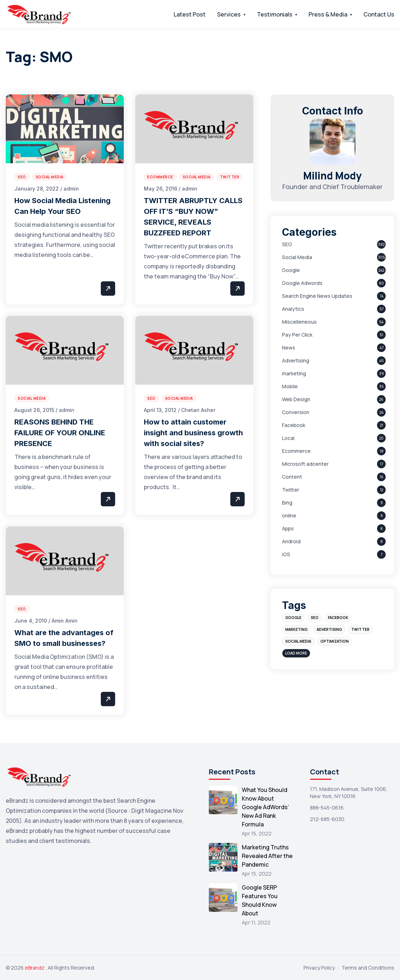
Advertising (296, 360)
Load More (296, 653)
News (289, 348)
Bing (287, 503)
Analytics (293, 309)
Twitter (291, 490)
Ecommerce (296, 451)
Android (291, 541)
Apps (288, 528)
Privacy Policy (319, 968)
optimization (335, 641)
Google (291, 270)
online (289, 515)
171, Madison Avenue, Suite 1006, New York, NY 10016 (349, 793)
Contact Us (379, 14)
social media (298, 641)
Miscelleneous (299, 322)
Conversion (296, 412)
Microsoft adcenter (305, 464)
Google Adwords (302, 283)
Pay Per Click (297, 335)
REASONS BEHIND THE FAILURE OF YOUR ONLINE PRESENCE (60, 433)
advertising (329, 629)
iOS (286, 554)
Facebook (294, 425)
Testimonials (275, 14)
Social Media (297, 257)
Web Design (296, 399)
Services (229, 14)
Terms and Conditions (368, 968)
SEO (287, 244)
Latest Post (190, 14)
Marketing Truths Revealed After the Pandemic (267, 856)
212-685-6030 (327, 819)
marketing (294, 373)
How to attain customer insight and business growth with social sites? (193, 433)
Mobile (290, 386)
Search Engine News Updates (317, 296)
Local (288, 438)
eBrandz (35, 968)
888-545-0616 (327, 808)
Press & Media (328, 14)
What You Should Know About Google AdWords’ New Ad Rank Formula (265, 807)
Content (292, 477)
